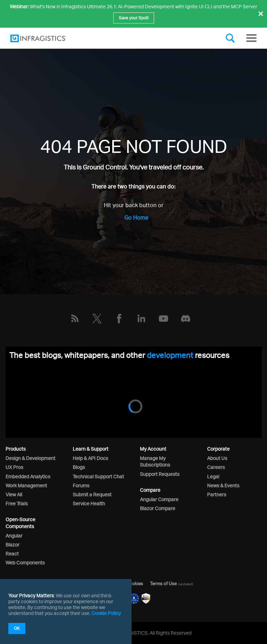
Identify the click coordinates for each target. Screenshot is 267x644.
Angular (14, 536)
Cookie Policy (106, 613)
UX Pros (14, 467)
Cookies (135, 583)
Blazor (12, 545)
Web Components (25, 563)
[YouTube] (163, 319)
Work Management (26, 485)
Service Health (89, 503)
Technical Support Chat (98, 476)
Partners (217, 494)
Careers (216, 467)
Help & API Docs (90, 458)
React (12, 554)
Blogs (79, 467)
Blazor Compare (158, 508)
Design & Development (30, 458)
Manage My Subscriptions (155, 461)
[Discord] (186, 319)
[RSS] (75, 319)
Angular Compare (159, 499)
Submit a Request (92, 494)
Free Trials (17, 503)
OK (17, 628)
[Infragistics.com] (45, 38)
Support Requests (160, 474)
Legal (213, 476)
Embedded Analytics (28, 476)
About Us (217, 458)
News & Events (223, 485)
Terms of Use (163, 583)
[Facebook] (119, 319)
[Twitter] (97, 319)
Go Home (136, 218)
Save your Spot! (134, 18)
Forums (81, 485)
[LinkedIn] (141, 319)
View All (14, 494)
